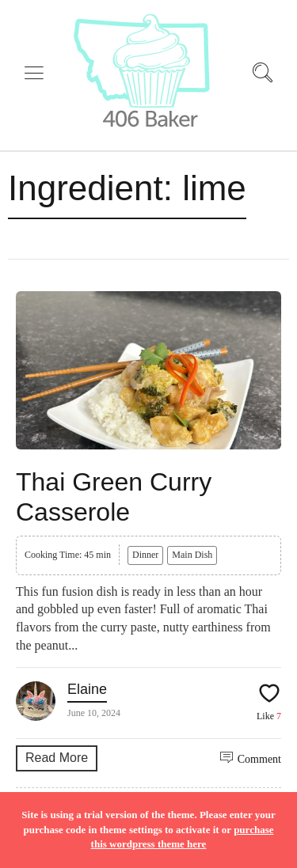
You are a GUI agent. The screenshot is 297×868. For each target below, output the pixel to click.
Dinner (145, 555)
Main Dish (192, 555)
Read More (57, 758)
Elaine (87, 689)
